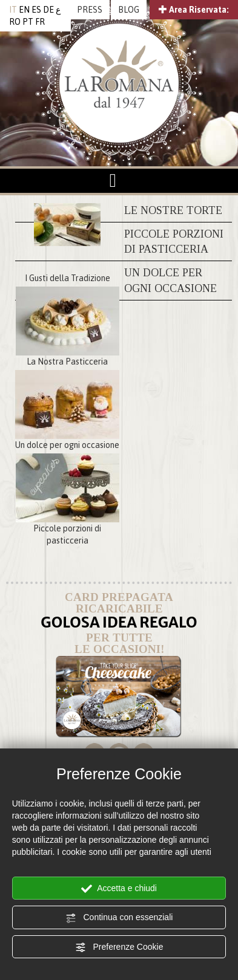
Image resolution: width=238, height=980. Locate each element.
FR (40, 22)
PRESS (90, 10)
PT (28, 22)
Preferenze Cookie (119, 947)
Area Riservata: (194, 10)
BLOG (129, 10)
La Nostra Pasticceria (67, 362)
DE (48, 10)
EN (24, 10)
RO (15, 22)
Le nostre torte (173, 210)
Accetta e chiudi (119, 889)
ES (36, 10)
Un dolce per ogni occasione (67, 445)
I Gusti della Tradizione (68, 278)
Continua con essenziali (119, 918)
